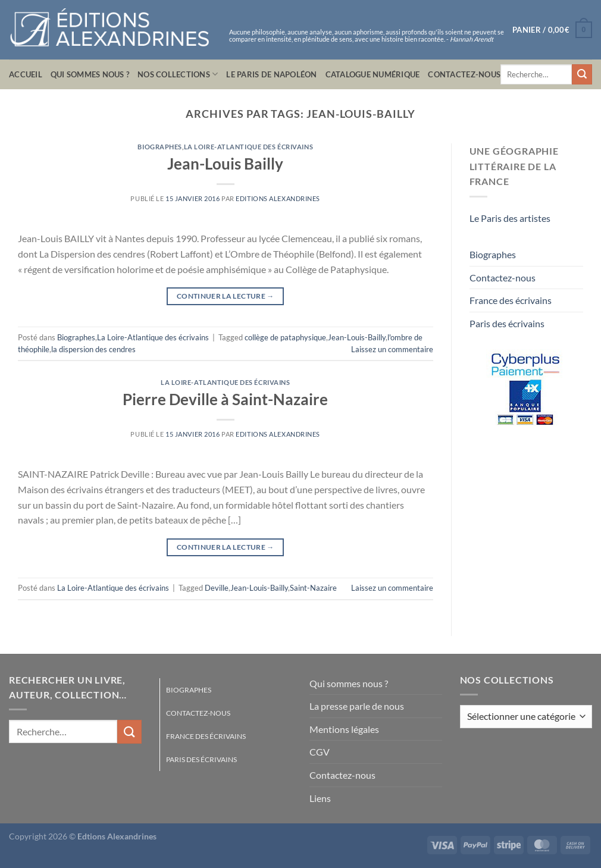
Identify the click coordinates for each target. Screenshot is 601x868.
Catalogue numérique (373, 74)
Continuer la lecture (226, 296)
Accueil (26, 74)
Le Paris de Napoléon (271, 74)
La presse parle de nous (357, 706)
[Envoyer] (582, 74)
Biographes (160, 147)
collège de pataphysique (285, 337)
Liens (320, 798)
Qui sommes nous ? (90, 74)
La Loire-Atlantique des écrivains (248, 147)
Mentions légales (344, 729)
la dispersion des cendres (93, 349)
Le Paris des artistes (510, 218)
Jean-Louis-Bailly (357, 337)
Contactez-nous (464, 74)
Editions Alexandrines (278, 198)
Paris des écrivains (507, 323)
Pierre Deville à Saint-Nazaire (225, 399)
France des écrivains (511, 300)
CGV (320, 752)
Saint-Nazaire (313, 588)
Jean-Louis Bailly (225, 164)
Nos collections (178, 74)
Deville (217, 588)
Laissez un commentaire (392, 349)
